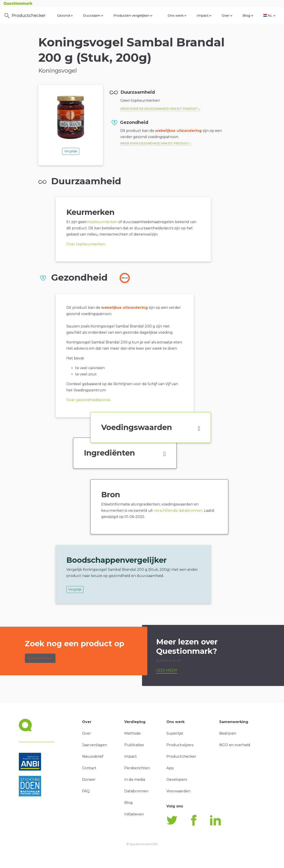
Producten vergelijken (133, 16)
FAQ (86, 791)
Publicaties (134, 745)
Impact (204, 16)
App (170, 768)
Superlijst (175, 733)
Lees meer (167, 670)
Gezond (65, 16)
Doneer (89, 780)
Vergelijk (71, 151)
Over (227, 16)
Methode (132, 733)
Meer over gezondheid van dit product (155, 143)
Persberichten (137, 768)
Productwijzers (180, 745)
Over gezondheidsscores (88, 400)
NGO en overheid (235, 745)
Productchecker (25, 16)
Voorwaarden (178, 791)
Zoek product (40, 658)
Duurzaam (93, 16)
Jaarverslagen (95, 745)
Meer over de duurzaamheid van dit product (159, 109)
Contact (89, 768)
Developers (177, 780)
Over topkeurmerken (86, 244)
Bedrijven (228, 733)
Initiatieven (134, 814)
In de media (135, 780)
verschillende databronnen (178, 510)
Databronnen (136, 791)
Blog (248, 16)
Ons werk (177, 16)
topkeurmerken (103, 222)
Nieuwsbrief (93, 756)
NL (269, 16)
